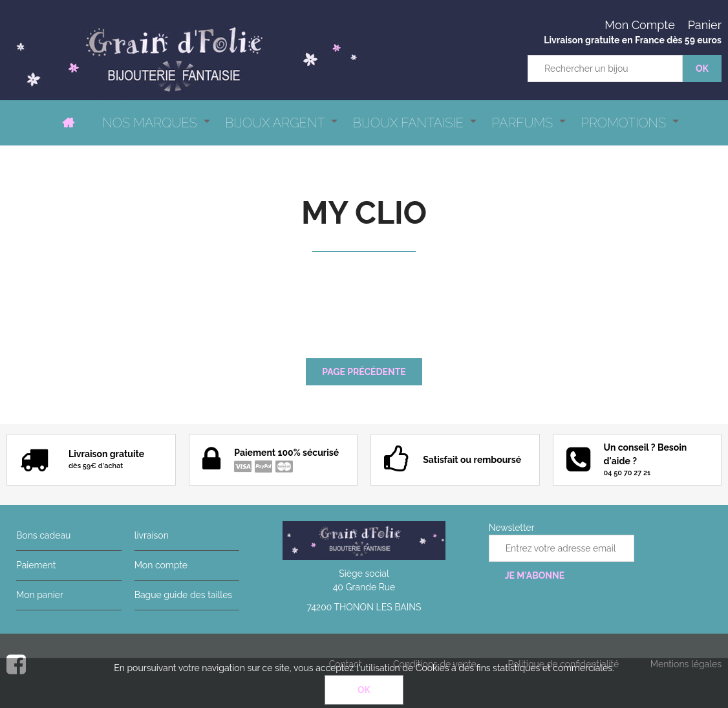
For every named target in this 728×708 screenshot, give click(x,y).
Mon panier (40, 595)
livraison (152, 535)
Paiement (36, 565)
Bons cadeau (43, 535)
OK (364, 690)
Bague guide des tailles (183, 595)
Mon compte (161, 565)
